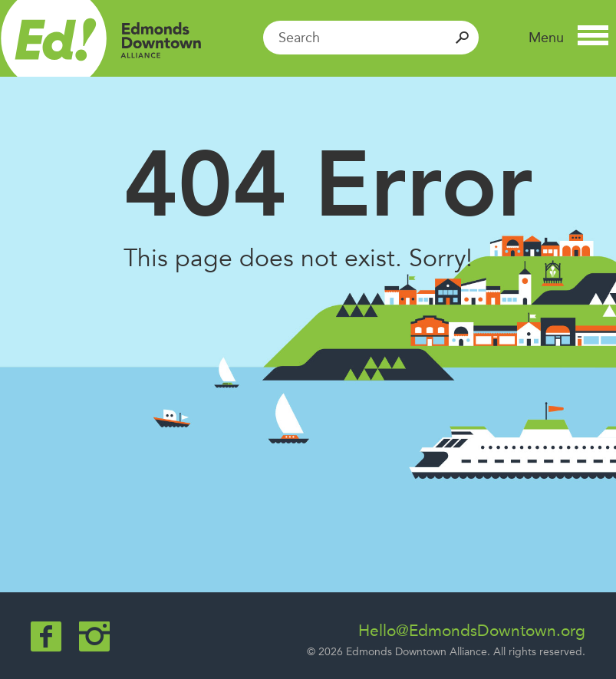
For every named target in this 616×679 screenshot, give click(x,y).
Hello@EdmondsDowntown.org (472, 631)
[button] (568, 38)
